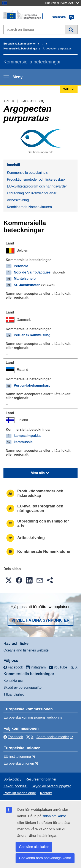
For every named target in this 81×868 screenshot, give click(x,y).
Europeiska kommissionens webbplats (33, 717)
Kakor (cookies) (15, 786)
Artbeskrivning (18, 200)
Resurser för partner (41, 779)
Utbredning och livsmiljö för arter (32, 193)
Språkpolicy (12, 779)
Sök (71, 30)
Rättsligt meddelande (20, 793)
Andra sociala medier (53, 737)
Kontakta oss (13, 681)
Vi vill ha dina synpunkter (40, 620)
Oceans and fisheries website (26, 650)
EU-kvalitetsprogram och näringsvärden (37, 186)
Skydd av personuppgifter (23, 687)
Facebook (13, 737)
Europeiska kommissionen (20, 44)
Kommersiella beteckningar (20, 49)
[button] (9, 580)
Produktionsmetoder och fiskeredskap (36, 179)
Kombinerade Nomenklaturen (29, 207)
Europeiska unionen (19, 763)
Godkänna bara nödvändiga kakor (45, 858)
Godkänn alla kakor (34, 847)
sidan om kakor (54, 816)
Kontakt (46, 793)
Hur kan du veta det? (62, 3)
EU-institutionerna (17, 757)
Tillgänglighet (14, 694)
